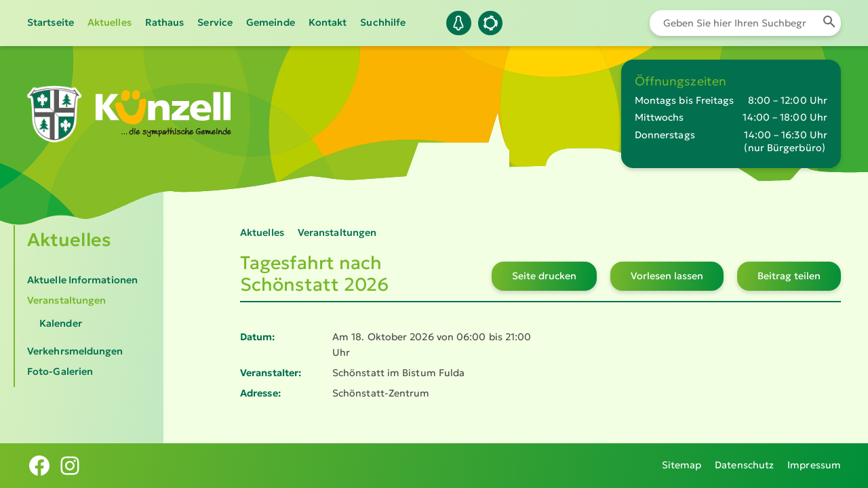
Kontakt (328, 22)
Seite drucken (544, 276)
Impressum (814, 465)
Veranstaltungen (66, 300)
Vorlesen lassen (667, 276)
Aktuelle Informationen (82, 280)
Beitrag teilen (789, 276)
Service (215, 22)
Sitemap (682, 465)
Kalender (61, 323)
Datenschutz (744, 465)
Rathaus (165, 22)
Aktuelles (110, 22)
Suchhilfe (383, 22)
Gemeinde (271, 22)
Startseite (51, 22)
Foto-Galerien (60, 371)
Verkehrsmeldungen (75, 351)
